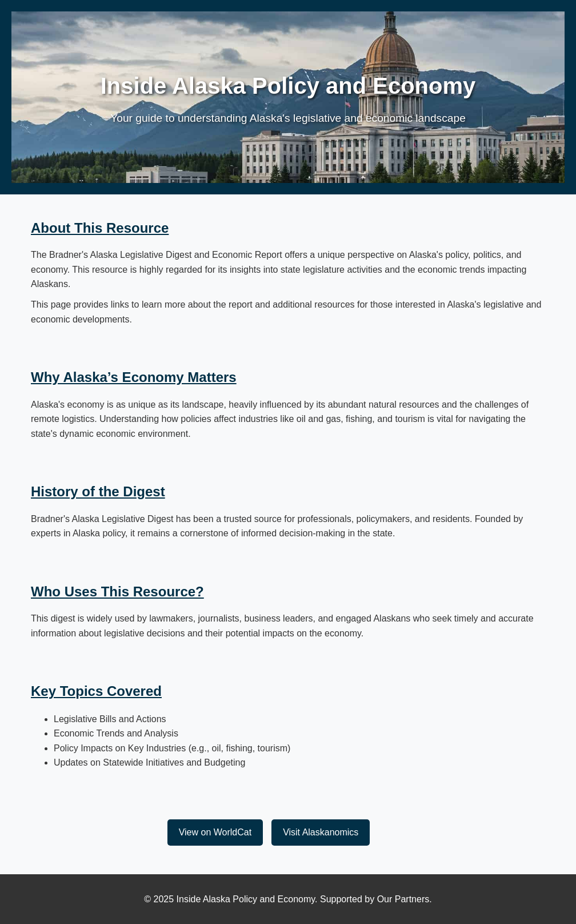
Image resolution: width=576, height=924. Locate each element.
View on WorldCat (215, 832)
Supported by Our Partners (375, 899)
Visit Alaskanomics (321, 832)
